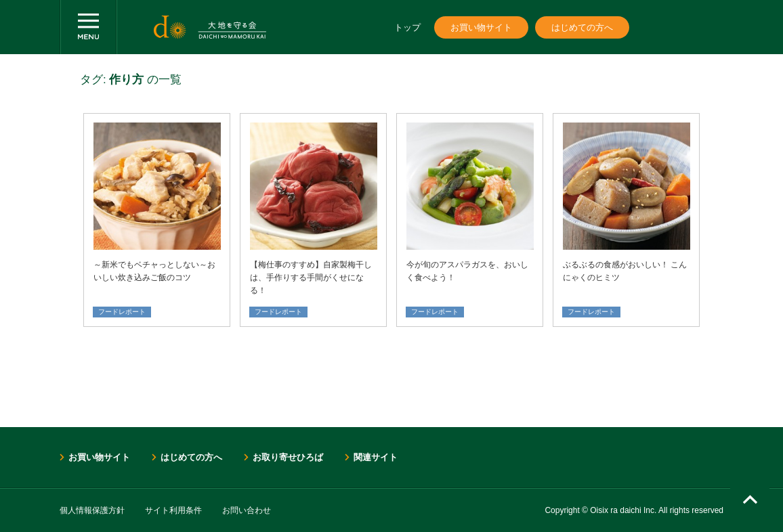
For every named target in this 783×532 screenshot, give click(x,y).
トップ (407, 27)
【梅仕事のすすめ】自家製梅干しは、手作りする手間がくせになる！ (311, 278)
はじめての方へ (582, 27)
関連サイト (376, 457)
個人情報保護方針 (92, 510)
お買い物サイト (481, 27)
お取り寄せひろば (288, 457)
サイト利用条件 (173, 510)
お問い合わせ (247, 510)
